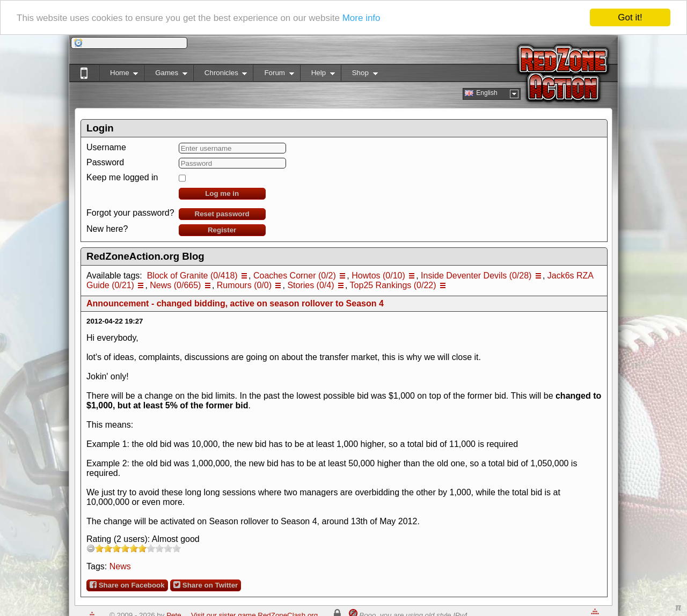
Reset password (222, 214)
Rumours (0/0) (244, 285)
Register (222, 230)
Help (317, 75)
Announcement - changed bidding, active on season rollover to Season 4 (235, 303)
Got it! (630, 17)
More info (361, 17)
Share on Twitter (206, 585)
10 (177, 548)
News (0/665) (175, 285)
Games (166, 75)
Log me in (222, 193)
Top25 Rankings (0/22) (393, 285)
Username (106, 147)
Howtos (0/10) (378, 276)
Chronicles (220, 75)
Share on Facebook (127, 585)
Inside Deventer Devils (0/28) (476, 276)
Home (118, 75)
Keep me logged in (122, 177)
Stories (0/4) (310, 285)
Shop (359, 75)
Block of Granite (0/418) (192, 276)
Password (105, 162)
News (120, 566)
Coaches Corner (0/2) (295, 276)
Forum (273, 75)
